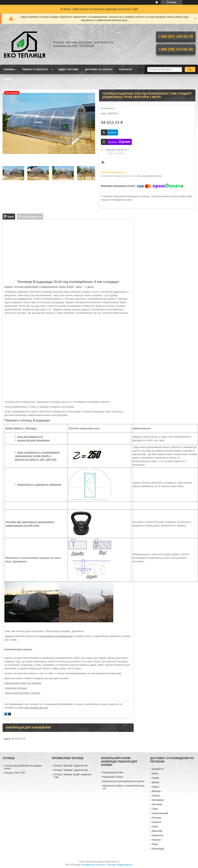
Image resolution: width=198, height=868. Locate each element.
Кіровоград (158, 849)
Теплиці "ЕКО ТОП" (15, 773)
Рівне (155, 844)
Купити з (119, 142)
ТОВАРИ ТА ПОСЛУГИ (35, 69)
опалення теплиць (16, 688)
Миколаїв (157, 831)
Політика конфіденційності (120, 865)
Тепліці (9, 636)
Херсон (156, 796)
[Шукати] (190, 69)
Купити (112, 132)
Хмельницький (160, 813)
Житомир (157, 804)
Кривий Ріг (158, 769)
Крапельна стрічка (113, 777)
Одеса (155, 787)
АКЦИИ (8, 79)
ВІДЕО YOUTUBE (68, 69)
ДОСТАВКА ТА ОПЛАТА (99, 69)
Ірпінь (155, 773)
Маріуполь (158, 835)
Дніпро (156, 782)
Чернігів (156, 840)
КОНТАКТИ (125, 69)
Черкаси (156, 822)
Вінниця (156, 791)
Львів (155, 826)
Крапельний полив (113, 772)
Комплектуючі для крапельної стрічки (123, 781)
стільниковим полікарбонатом (55, 636)
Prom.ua (115, 862)
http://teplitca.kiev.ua (36, 708)
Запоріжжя (158, 800)
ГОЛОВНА (9, 69)
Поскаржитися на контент (94, 865)
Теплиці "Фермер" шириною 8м (71, 770)
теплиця (22, 299)
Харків (155, 778)
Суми (155, 809)
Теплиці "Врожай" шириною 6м (71, 766)
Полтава (157, 818)
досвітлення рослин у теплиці (22, 693)
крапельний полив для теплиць (23, 683)
